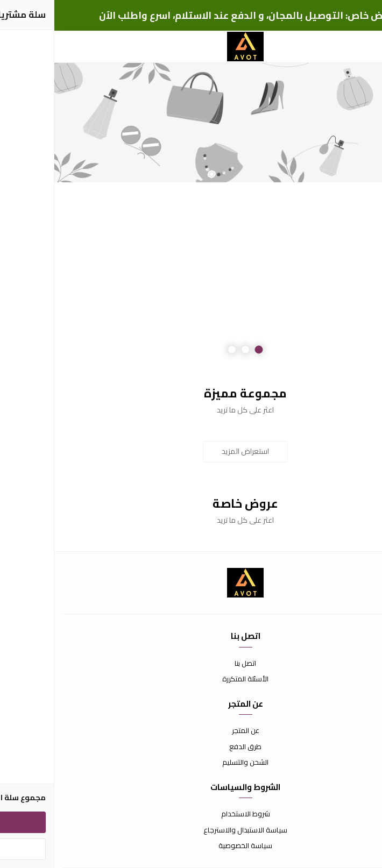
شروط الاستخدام (191, 814)
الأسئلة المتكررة (191, 679)
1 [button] (205, 350)
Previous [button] (347, 216)
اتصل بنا (191, 664)
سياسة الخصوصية (191, 846)
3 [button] (178, 350)
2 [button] (191, 350)
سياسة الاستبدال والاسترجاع (191, 830)
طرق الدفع (191, 747)
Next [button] (35, 216)
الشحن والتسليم (191, 763)
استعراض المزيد (191, 451)
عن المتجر (191, 731)
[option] (191, 123)
